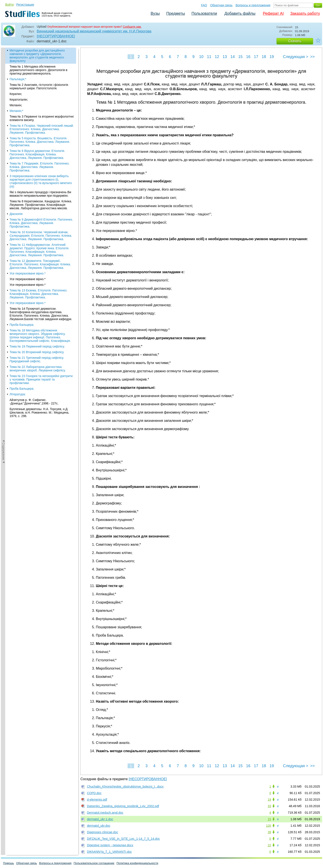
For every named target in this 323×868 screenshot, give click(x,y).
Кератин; (16, 94)
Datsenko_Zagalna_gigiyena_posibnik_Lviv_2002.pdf (123, 806)
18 (264, 57)
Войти (9, 5)
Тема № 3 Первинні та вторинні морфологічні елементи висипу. (42, 118)
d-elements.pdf (97, 800)
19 (272, 57)
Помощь (8, 863)
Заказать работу (305, 13)
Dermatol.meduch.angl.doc (105, 813)
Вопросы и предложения (253, 5)
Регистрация (25, 5)
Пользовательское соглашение (94, 863)
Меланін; (16, 105)
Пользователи (204, 13)
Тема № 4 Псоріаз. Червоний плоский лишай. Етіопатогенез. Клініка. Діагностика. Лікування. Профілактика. (42, 129)
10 (201, 57)
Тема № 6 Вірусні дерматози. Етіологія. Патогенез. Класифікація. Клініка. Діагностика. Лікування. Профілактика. (37, 154)
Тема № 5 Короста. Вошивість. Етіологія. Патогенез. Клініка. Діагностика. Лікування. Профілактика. (40, 142)
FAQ (204, 5)
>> (312, 57)
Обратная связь (221, 5)
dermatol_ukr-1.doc (100, 819)
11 (209, 57)
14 (233, 57)
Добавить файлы (240, 13)
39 (269, 832)
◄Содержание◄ (3, 124)
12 (217, 57)
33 (269, 806)
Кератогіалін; (19, 100)
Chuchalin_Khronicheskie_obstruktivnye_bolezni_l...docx (125, 787)
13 (225, 57)
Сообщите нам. (132, 27)
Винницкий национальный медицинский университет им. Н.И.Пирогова (94, 31)
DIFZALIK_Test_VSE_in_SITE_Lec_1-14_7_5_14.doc (123, 839)
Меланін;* (16, 111)
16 (248, 57)
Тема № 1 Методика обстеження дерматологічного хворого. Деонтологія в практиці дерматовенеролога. (38, 70)
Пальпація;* (18, 79)
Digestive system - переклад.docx (110, 845)
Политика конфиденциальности (137, 863)
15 (240, 57)
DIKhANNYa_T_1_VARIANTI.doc (109, 852)
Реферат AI (273, 13)
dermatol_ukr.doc (99, 826)
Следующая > (296, 57)
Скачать (295, 41)
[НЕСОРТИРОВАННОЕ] (56, 36)
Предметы (176, 13)
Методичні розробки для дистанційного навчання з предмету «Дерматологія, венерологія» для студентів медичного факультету (37, 56)
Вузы (155, 13)
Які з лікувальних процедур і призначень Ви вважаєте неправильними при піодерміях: (40, 194)
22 (269, 845)
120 (269, 826)
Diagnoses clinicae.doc (102, 832)
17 (256, 57)
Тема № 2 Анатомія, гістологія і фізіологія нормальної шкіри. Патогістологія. (39, 86)
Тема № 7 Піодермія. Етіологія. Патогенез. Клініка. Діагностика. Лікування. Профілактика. (40, 167)
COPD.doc (94, 793)
